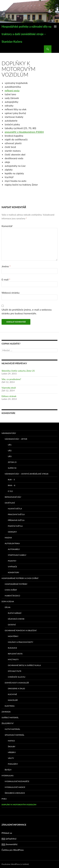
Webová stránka (10, 293)
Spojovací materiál (15, 735)
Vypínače (12, 567)
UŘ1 (10, 445)
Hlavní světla (15, 509)
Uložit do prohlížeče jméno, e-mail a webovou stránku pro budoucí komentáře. (27, 311)
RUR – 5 (11, 480)
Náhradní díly (9, 433)
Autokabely (14, 549)
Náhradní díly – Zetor (16, 439)
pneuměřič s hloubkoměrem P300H (24, 132)
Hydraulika (8, 776)
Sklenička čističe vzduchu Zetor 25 (18, 371)
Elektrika (10, 706)
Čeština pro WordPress (13, 850)
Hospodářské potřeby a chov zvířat (20, 578)
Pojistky (12, 561)
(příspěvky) (9, 839)
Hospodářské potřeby (16, 584)
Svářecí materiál (10, 718)
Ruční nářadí (15, 613)
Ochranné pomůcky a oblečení (21, 630)
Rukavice (12, 648)
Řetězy (8, 770)
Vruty (11, 758)
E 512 (10, 491)
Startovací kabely (17, 555)
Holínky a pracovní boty (21, 642)
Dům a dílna (8, 601)
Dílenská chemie (16, 619)
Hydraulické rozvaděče (17, 781)
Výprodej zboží (9, 388)
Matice (11, 741)
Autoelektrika (12, 543)
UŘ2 (10, 451)
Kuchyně (12, 694)
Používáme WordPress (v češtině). (15, 864)
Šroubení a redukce (15, 793)
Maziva (8, 538)
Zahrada (6, 712)
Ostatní (12, 625)
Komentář (7, 226)
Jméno (6, 266)
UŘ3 (10, 456)
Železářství (7, 723)
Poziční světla (15, 526)
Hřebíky (12, 752)
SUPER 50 (12, 468)
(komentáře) (9, 844)
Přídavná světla (16, 520)
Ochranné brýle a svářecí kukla (24, 665)
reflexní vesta (12, 90)
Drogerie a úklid (16, 688)
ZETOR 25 (12, 462)
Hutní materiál (12, 729)
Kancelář (13, 700)
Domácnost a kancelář (17, 683)
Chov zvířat (11, 590)
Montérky (13, 636)
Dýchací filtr (15, 671)
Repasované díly (13, 497)
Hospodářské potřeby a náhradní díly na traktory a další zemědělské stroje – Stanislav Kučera (26, 34)
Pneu (4, 799)
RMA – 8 (11, 485)
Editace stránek (9, 396)
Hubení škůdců (12, 596)
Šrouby (12, 747)
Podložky (13, 764)
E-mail (6, 279)
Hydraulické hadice (15, 787)
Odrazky (12, 532)
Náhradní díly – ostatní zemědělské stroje (27, 474)
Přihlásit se (7, 833)
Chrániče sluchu (17, 677)
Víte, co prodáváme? (11, 379)
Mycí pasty (13, 659)
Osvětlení (10, 503)
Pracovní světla (16, 514)
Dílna (8, 607)
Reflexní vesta (15, 654)
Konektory (14, 572)
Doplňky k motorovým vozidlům (19, 805)
